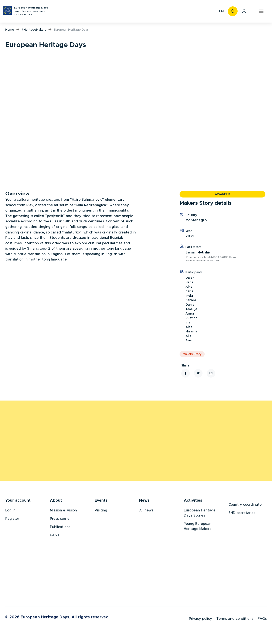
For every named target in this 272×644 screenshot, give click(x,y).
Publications (60, 528)
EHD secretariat (242, 514)
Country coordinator (246, 505)
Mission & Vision (63, 511)
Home (10, 30)
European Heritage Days (31, 11)
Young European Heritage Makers (198, 527)
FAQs (55, 536)
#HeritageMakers (34, 30)
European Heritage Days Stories (200, 514)
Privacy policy (200, 620)
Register (12, 519)
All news (146, 511)
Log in (10, 511)
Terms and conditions (235, 620)
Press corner (60, 519)
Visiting (101, 511)
